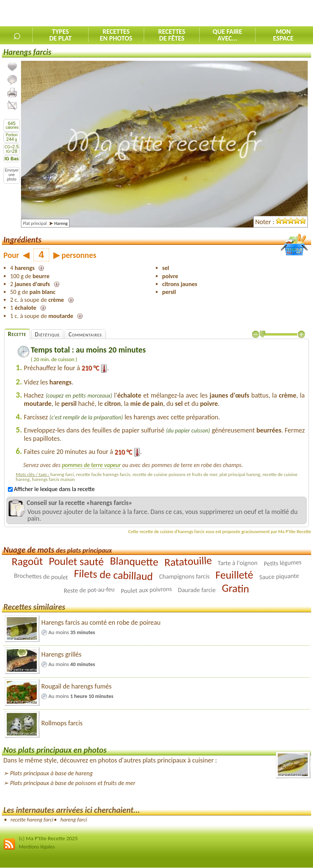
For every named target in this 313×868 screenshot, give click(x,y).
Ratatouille (188, 561)
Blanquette (134, 561)
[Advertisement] (225, 14)
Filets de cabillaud (114, 575)
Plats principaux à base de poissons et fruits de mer (73, 783)
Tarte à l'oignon (238, 563)
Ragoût (27, 562)
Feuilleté (234, 575)
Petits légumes (282, 563)
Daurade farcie (197, 590)
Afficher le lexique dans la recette (51, 489)
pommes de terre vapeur (91, 465)
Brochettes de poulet (41, 577)
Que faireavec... (228, 35)
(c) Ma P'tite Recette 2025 (48, 838)
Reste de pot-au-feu (89, 590)
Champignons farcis (184, 576)
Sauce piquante (279, 576)
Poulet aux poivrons (146, 590)
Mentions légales (37, 847)
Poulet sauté (76, 561)
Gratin (235, 588)
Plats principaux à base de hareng (51, 773)
